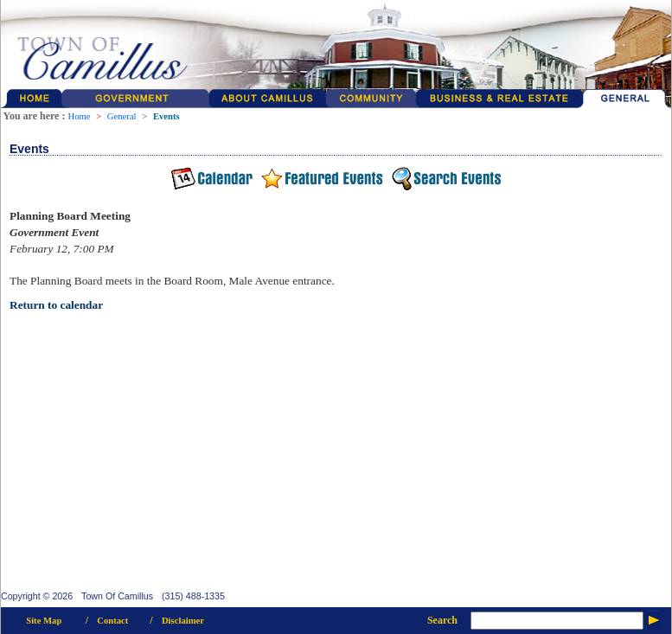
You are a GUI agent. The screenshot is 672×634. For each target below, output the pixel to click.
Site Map (44, 621)
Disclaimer (183, 621)
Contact (112, 621)
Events (166, 116)
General (122, 116)
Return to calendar (56, 305)
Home (79, 116)
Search (442, 620)
